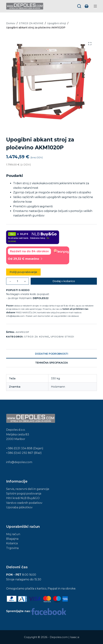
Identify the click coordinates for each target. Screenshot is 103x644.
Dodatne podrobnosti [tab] (52, 354)
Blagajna (12, 539)
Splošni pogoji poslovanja (24, 494)
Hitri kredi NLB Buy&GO (23, 498)
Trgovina (12, 548)
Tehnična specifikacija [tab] (51, 363)
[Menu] (95, 6)
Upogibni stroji (62, 337)
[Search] (79, 6)
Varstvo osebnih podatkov (24, 503)
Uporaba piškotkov (19, 507)
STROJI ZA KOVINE (37, 337)
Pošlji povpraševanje (23, 272)
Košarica (12, 543)
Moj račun (13, 534)
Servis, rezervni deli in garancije (28, 489)
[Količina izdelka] (18, 281)
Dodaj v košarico (64, 281)
